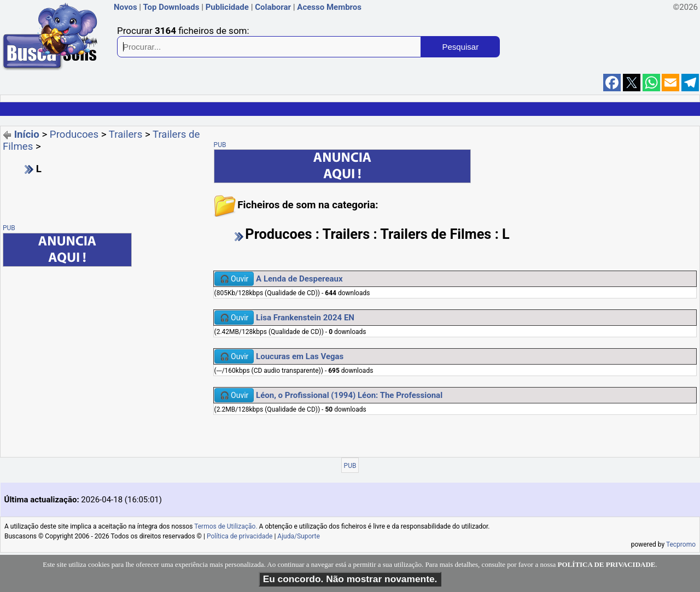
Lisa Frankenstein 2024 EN (305, 318)
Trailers (126, 134)
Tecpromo (681, 544)
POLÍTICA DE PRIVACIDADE (607, 564)
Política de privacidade (240, 536)
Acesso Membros (329, 7)
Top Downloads (171, 7)
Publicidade (227, 7)
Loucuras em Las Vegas (300, 356)
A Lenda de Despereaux (299, 279)
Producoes (74, 134)
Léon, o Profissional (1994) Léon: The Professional (349, 395)
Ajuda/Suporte (299, 536)
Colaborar (273, 7)
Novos (126, 7)
